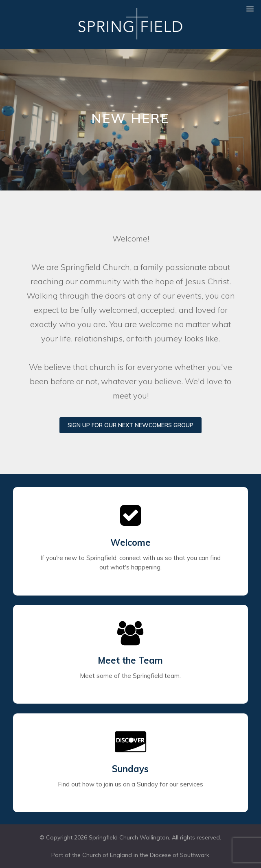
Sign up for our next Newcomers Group (130, 425)
